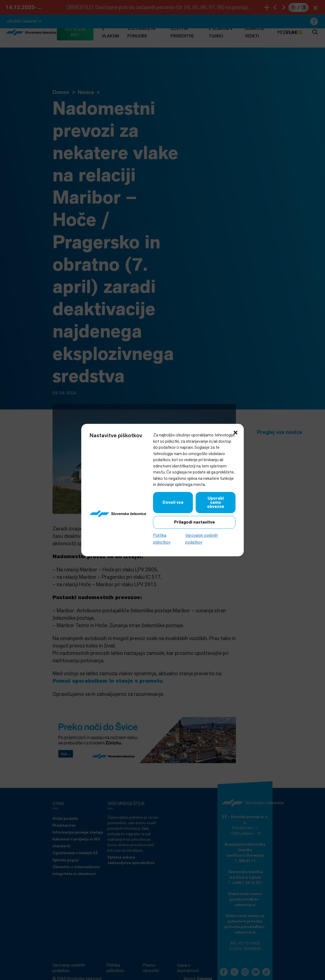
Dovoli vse (173, 502)
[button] (236, 432)
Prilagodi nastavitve (194, 522)
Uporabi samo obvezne (216, 502)
